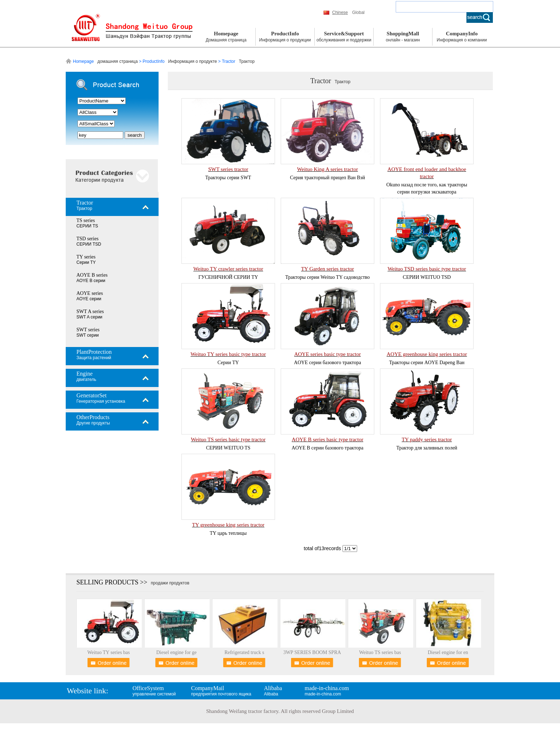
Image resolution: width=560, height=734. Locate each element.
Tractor (117, 205)
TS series (117, 223)
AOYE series (117, 296)
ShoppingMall (403, 37)
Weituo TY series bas (108, 652)
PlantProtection (117, 355)
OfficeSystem (161, 691)
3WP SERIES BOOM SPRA (312, 652)
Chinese (340, 12)
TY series (117, 260)
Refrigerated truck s (244, 652)
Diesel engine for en (448, 652)
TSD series (117, 241)
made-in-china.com (333, 691)
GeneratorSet (117, 398)
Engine (117, 376)
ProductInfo (285, 37)
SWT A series (117, 314)
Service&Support (344, 37)
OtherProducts (117, 420)
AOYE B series (117, 278)
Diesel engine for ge (176, 652)
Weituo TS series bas (380, 652)
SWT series (117, 332)
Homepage (226, 37)
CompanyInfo (462, 37)
